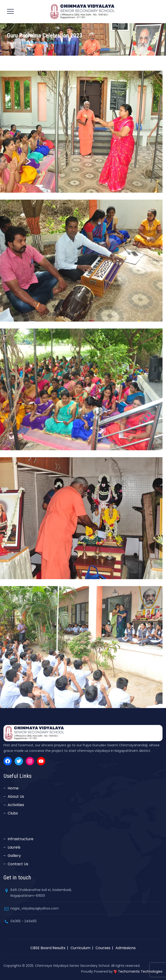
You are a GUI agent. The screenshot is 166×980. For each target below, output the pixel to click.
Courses (103, 948)
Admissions (126, 948)
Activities (16, 805)
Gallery (14, 856)
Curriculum (80, 948)
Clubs (13, 813)
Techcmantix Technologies (140, 971)
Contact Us (18, 864)
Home (12, 43)
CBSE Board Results (48, 948)
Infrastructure (21, 839)
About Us (16, 796)
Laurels (14, 847)
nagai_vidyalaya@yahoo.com (35, 908)
